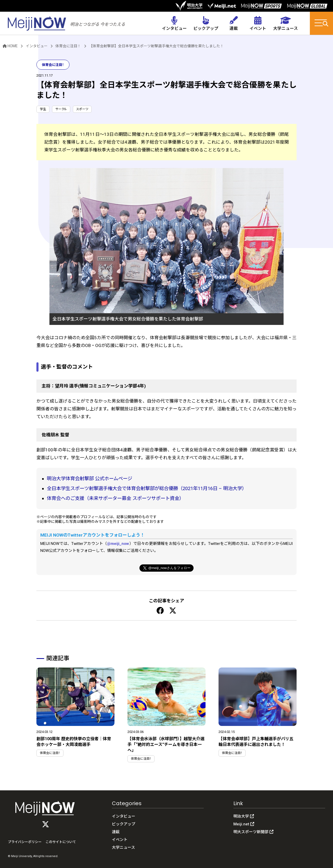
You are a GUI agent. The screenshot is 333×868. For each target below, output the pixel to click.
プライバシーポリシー (25, 842)
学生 (43, 109)
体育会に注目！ (68, 46)
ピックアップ (124, 824)
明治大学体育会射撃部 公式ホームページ (89, 479)
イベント (120, 840)
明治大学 (244, 816)
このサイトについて (61, 842)
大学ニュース (123, 847)
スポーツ (82, 109)
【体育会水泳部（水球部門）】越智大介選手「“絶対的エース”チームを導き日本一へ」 (166, 745)
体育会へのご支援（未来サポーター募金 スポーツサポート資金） (115, 498)
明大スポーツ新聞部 (253, 832)
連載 (116, 832)
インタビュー (37, 46)
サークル (61, 109)
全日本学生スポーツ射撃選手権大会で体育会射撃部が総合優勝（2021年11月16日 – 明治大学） (147, 488)
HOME (10, 46)
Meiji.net (244, 824)
